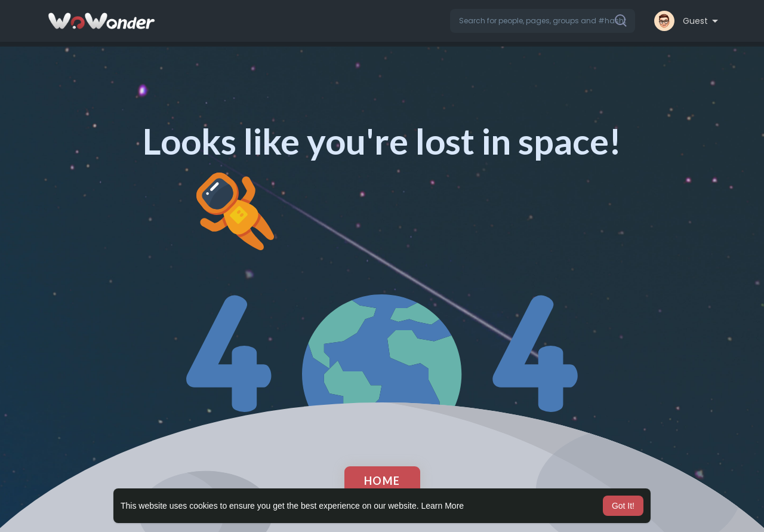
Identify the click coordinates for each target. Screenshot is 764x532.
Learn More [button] (443, 506)
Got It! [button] (623, 506)
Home (382, 481)
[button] (543, 21)
